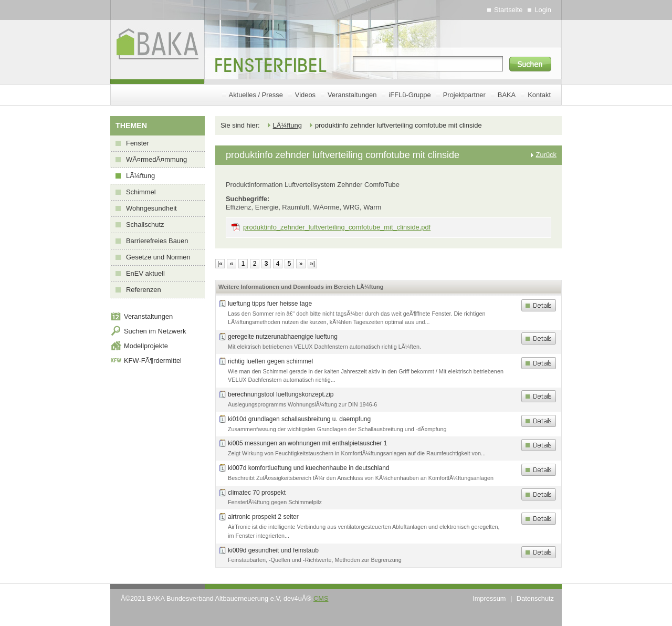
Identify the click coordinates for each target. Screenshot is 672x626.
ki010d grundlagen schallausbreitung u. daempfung (299, 419)
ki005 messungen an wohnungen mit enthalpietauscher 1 (308, 443)
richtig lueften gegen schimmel (270, 361)
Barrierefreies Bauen (157, 241)
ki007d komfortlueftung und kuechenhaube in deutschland (309, 468)
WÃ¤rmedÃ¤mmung (156, 159)
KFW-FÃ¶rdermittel (153, 361)
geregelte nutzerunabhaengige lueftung (283, 337)
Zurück (546, 155)
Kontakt (539, 95)
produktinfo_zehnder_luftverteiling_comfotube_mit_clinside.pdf (337, 227)
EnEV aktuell (145, 273)
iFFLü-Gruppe (409, 95)
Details (539, 305)
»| (312, 264)
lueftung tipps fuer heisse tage (270, 304)
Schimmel (141, 192)
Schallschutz (145, 225)
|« (220, 264)
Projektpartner (464, 95)
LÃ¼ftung (140, 176)
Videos (305, 95)
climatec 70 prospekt (257, 493)
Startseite (508, 10)
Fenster (138, 143)
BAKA (507, 95)
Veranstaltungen (352, 95)
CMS (321, 598)
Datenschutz (535, 598)
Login (543, 10)
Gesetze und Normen (158, 257)
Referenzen (144, 290)
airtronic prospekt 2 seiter (263, 517)
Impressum (489, 598)
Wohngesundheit (151, 208)
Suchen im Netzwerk (155, 331)
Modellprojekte (146, 346)
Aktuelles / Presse (256, 95)
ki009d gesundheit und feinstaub (273, 550)
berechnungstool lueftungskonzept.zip (281, 394)
